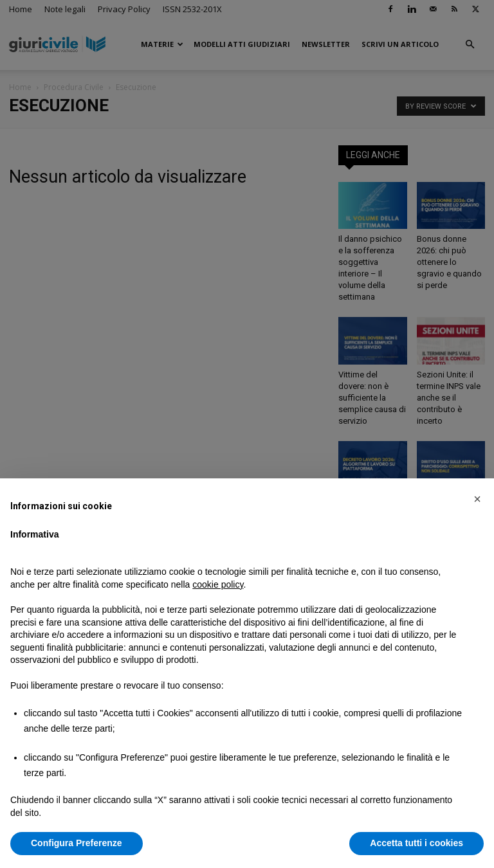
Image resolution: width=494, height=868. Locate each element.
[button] (477, 499)
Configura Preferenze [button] (77, 843)
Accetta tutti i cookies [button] (416, 843)
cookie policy (218, 584)
